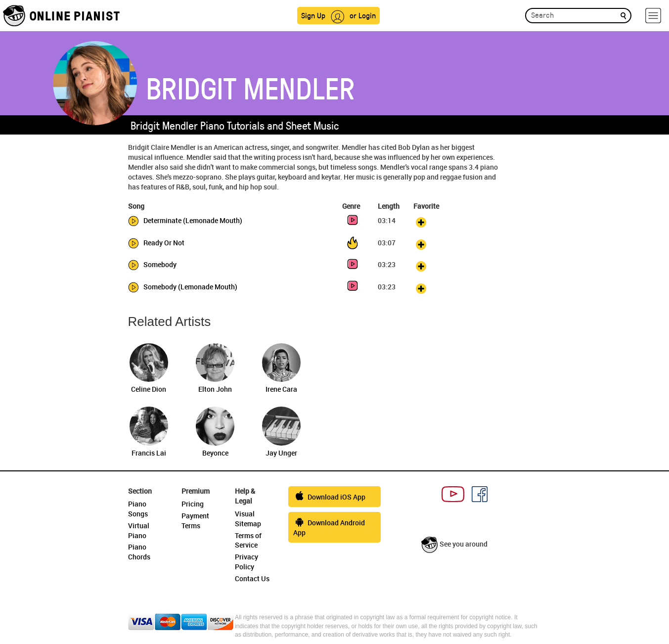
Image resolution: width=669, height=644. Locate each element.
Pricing (193, 504)
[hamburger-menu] (653, 16)
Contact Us (252, 578)
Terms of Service (248, 540)
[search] (623, 15)
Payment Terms (195, 521)
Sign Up (313, 15)
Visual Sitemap (248, 519)
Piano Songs (138, 509)
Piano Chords (139, 552)
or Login (363, 15)
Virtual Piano (139, 530)
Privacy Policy (246, 562)
